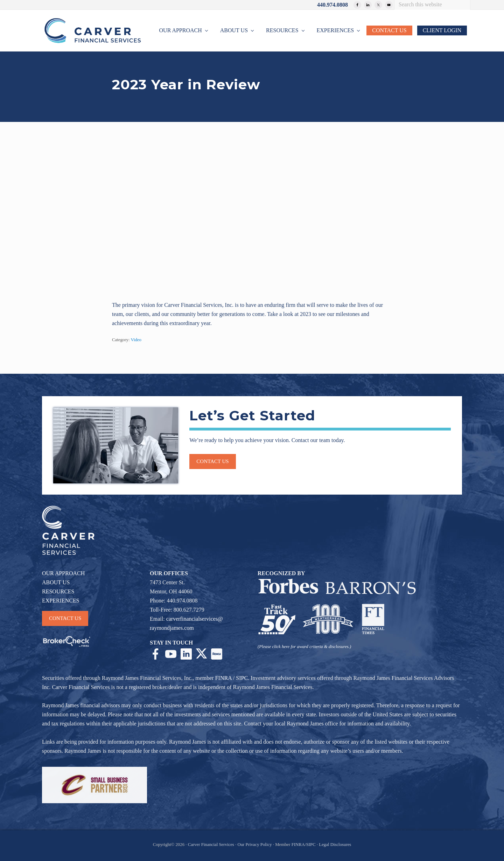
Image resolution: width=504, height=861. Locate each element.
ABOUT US (56, 582)
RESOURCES (58, 591)
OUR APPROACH (63, 573)
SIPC (242, 678)
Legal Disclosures (335, 845)
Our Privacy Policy (254, 845)
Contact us (212, 461)
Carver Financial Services (212, 845)
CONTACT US (65, 618)
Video (136, 340)
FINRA (223, 678)
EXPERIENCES (61, 601)
